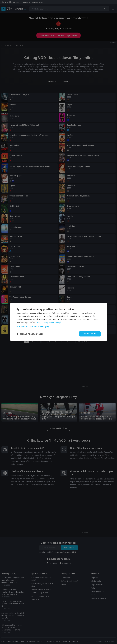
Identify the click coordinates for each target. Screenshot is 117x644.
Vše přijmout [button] (90, 334)
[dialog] (59, 322)
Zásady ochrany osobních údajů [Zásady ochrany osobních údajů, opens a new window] (49, 322)
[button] (59, 327)
